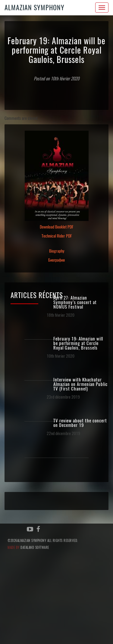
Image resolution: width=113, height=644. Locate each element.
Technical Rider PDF (57, 236)
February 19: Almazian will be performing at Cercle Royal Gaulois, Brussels (78, 343)
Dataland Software (35, 548)
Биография (56, 260)
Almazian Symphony (35, 8)
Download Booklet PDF (56, 227)
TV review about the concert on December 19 (80, 423)
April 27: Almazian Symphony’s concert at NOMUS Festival (75, 302)
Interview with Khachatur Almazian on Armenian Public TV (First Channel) (80, 384)
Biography (57, 251)
